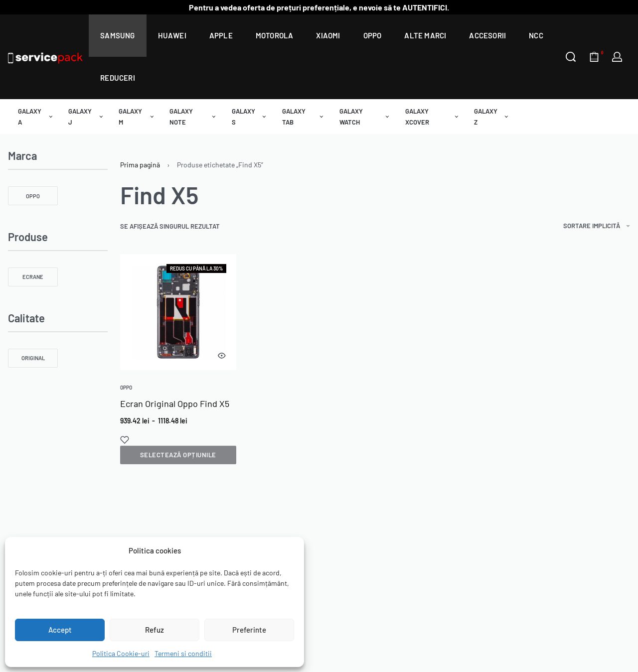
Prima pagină (140, 165)
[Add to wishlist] (125, 440)
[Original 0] (33, 358)
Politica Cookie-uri (121, 653)
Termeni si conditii (183, 653)
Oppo (126, 388)
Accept (60, 630)
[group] (178, 312)
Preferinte (249, 630)
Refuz (155, 630)
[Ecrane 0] (33, 277)
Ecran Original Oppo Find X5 (175, 403)
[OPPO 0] (33, 196)
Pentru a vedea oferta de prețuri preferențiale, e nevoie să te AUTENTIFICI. (319, 7)
